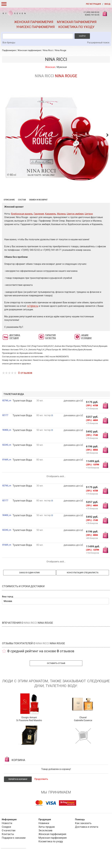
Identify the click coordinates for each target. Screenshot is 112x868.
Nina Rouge (61, 50)
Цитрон (89, 228)
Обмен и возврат (38, 214)
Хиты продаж (47, 841)
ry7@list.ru (33, 320)
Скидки (6, 841)
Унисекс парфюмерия (35, 27)
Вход (107, 4)
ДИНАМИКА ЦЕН (73, 415)
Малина (61, 228)
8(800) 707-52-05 (92, 15)
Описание (9, 214)
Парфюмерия (9, 50)
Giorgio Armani (29, 732)
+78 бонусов (92, 452)
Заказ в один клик (29, 587)
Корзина (105, 15)
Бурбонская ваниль (22, 228)
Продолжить (41, 793)
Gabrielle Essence (83, 735)
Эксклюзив (45, 845)
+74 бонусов (92, 423)
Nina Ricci (48, 50)
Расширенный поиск (98, 43)
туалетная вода (14, 408)
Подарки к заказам (14, 852)
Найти (82, 36)
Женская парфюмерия (34, 22)
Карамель (51, 228)
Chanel (83, 732)
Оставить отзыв (56, 678)
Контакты (8, 848)
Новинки (44, 837)
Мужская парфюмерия (77, 22)
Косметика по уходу (76, 27)
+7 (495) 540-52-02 (91, 12)
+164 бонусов (92, 482)
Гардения (39, 228)
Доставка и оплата (87, 841)
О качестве (9, 845)
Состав (22, 214)
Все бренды (9, 43)
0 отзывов (25, 387)
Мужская (62, 67)
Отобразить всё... (56, 491)
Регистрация (93, 4)
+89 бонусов (92, 467)
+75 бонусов (92, 438)
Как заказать (83, 837)
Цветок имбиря (75, 228)
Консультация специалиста (83, 587)
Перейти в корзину (18, 793)
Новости (7, 837)
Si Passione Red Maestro (29, 735)
